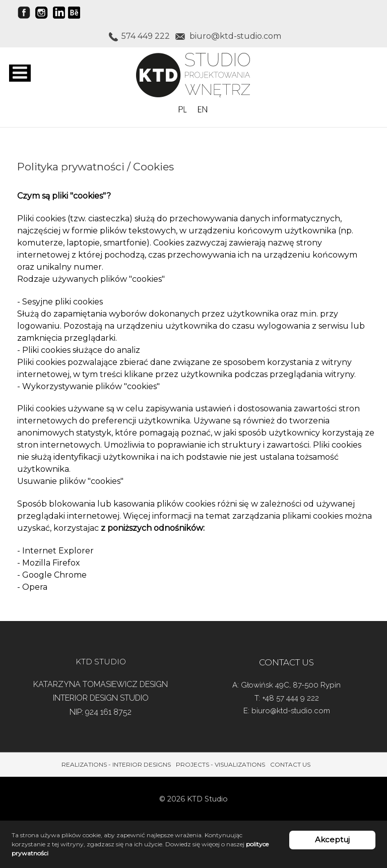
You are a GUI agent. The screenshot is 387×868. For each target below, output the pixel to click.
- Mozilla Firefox (49, 563)
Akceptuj (332, 840)
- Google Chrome (52, 575)
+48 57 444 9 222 (291, 698)
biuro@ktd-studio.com (291, 711)
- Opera (32, 587)
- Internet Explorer (55, 551)
